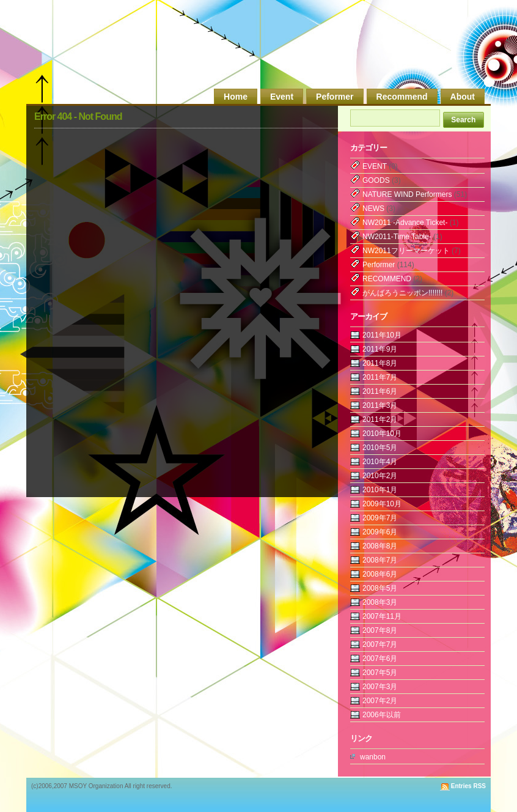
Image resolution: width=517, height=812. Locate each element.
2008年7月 (380, 560)
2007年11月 (382, 616)
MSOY (406, 50)
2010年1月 (380, 490)
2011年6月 (380, 391)
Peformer (335, 97)
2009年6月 (380, 532)
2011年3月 (380, 405)
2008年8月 (380, 546)
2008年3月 (380, 602)
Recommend (402, 97)
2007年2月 (380, 701)
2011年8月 (380, 363)
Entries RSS (468, 786)
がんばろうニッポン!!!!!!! (402, 293)
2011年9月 (380, 349)
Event (282, 97)
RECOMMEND (387, 279)
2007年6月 (380, 659)
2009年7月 (380, 518)
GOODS (376, 180)
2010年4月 (380, 462)
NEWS (373, 209)
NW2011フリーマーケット (406, 251)
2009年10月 (382, 504)
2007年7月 (380, 644)
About (463, 97)
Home (236, 97)
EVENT (375, 166)
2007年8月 (380, 630)
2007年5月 (380, 673)
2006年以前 (382, 715)
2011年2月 (380, 419)
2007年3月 (380, 687)
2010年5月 (380, 448)
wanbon (373, 757)
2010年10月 (382, 434)
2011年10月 (382, 335)
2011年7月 (380, 377)
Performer (379, 265)
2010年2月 (380, 476)
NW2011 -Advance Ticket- (405, 223)
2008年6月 (380, 574)
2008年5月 (380, 588)
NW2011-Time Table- (397, 237)
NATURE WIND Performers (407, 194)
